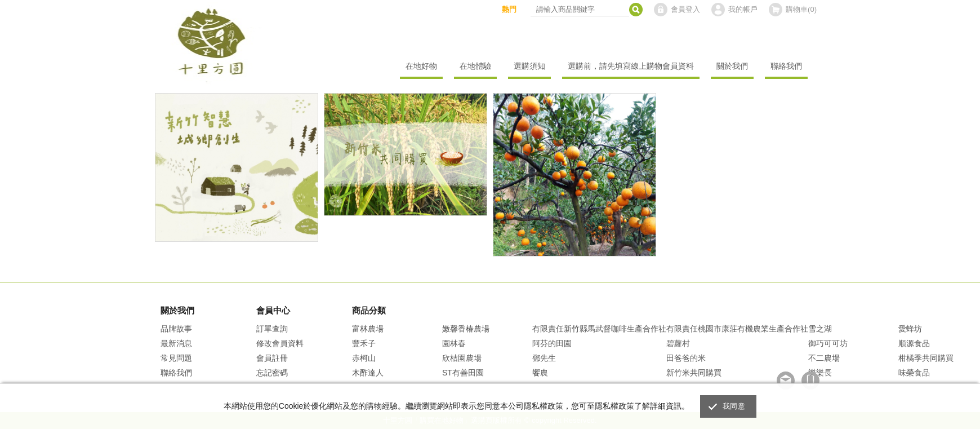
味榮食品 (914, 373)
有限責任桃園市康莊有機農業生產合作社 (737, 329)
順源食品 (914, 343)
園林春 (454, 343)
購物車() (801, 9)
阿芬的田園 (552, 343)
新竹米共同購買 (694, 373)
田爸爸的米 (686, 358)
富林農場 (368, 329)
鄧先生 (544, 358)
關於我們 (732, 66)
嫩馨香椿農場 (466, 329)
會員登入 (685, 9)
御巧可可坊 (828, 343)
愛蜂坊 (910, 329)
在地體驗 (475, 66)
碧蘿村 (678, 343)
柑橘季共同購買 (926, 358)
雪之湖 (820, 329)
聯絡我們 (786, 66)
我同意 (734, 406)
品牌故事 (176, 329)
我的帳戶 (743, 9)
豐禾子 (364, 343)
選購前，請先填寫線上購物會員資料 (631, 66)
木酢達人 (368, 373)
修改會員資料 (280, 343)
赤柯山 (364, 358)
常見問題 (176, 358)
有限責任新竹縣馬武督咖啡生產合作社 (599, 329)
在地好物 (421, 66)
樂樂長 (820, 373)
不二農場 (824, 358)
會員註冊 (272, 358)
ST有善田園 (463, 373)
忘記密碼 (272, 373)
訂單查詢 (272, 329)
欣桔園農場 (462, 358)
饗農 (540, 373)
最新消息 (176, 343)
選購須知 (529, 66)
